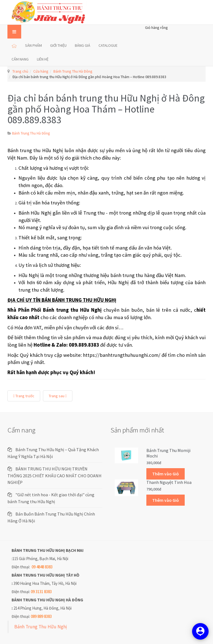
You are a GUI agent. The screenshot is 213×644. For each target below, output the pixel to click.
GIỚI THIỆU (58, 45)
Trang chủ (20, 71)
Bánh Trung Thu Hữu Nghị (41, 627)
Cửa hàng (41, 71)
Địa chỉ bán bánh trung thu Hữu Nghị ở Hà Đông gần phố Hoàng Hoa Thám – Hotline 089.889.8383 (106, 109)
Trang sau (58, 396)
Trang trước (24, 396)
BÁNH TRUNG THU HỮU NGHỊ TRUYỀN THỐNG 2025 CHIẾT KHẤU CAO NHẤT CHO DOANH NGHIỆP (54, 476)
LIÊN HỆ (43, 59)
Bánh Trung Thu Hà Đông (73, 71)
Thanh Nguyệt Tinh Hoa (169, 482)
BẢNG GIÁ (83, 45)
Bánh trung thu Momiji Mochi (168, 453)
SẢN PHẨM (33, 45)
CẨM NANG (20, 59)
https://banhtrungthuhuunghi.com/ (122, 355)
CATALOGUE (108, 45)
